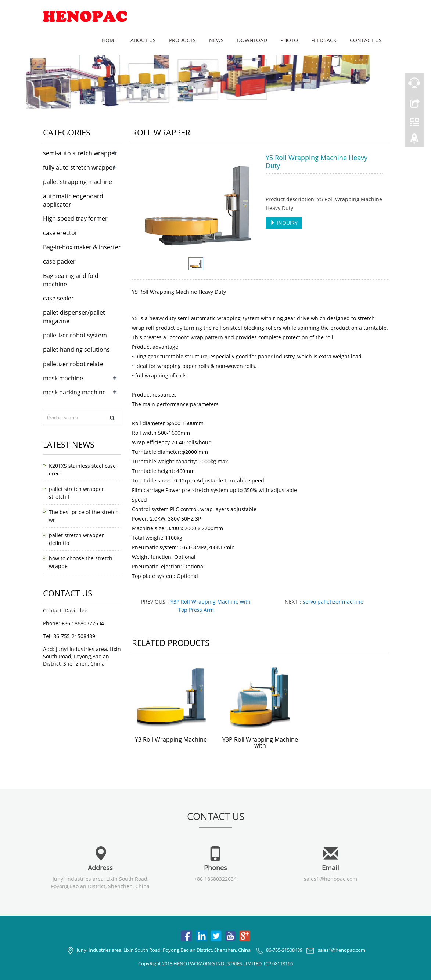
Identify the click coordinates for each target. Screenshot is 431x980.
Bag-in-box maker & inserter (82, 247)
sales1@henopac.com (331, 879)
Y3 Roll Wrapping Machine (171, 739)
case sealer (58, 298)
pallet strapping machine (78, 182)
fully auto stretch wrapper (79, 167)
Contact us (366, 40)
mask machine (63, 378)
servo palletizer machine (333, 602)
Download (252, 40)
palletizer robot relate (73, 364)
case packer (59, 261)
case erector (60, 233)
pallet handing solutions (76, 350)
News (216, 40)
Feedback (324, 40)
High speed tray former (75, 218)
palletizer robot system (75, 335)
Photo (289, 40)
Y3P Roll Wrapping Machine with (260, 742)
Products (182, 40)
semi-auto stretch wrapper (80, 153)
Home (109, 40)
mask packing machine (74, 392)
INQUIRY (284, 223)
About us (143, 40)
